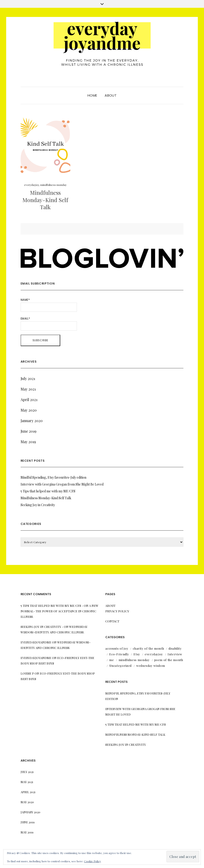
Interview (175, 654)
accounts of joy (117, 648)
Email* (49, 324)
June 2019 (29, 431)
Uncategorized (120, 666)
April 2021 (29, 400)
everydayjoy (31, 185)
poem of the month (169, 660)
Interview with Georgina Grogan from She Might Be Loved (62, 484)
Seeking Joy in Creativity (38, 505)
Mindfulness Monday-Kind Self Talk (45, 200)
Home (92, 95)
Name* (49, 305)
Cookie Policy (92, 861)
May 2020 (29, 410)
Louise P (27, 673)
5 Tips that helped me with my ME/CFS (48, 491)
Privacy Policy (117, 611)
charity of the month (148, 648)
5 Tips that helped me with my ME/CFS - (52, 606)
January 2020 (32, 421)
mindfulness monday (53, 185)
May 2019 (28, 442)
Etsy (137, 654)
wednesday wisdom (151, 666)
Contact (112, 621)
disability (175, 648)
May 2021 (28, 389)
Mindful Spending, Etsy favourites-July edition (53, 477)
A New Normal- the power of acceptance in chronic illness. (60, 611)
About (111, 95)
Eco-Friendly (119, 654)
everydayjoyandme (36, 642)
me (112, 660)
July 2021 (28, 378)
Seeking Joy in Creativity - (42, 627)
